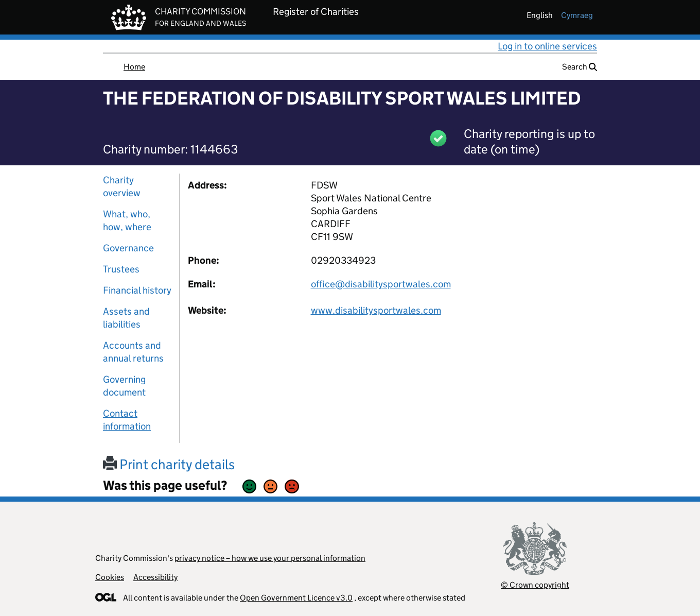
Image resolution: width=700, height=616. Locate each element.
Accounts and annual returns (133, 352)
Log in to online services (547, 46)
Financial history (137, 290)
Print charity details (169, 464)
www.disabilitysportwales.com (376, 310)
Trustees (121, 269)
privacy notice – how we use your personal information (270, 558)
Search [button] (580, 67)
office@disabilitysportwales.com (381, 284)
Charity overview (122, 186)
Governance (128, 248)
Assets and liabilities (126, 318)
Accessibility (155, 577)
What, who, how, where (127, 220)
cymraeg (577, 15)
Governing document (124, 386)
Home (134, 67)
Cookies (110, 577)
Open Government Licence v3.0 (296, 598)
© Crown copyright (535, 585)
